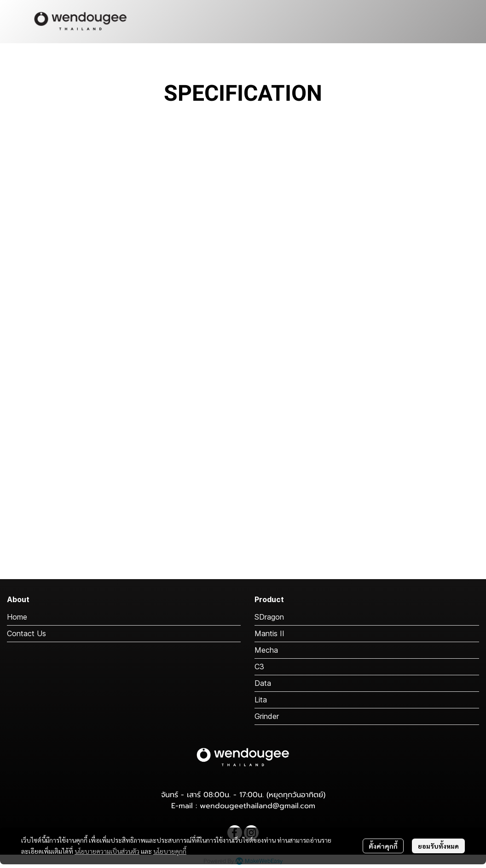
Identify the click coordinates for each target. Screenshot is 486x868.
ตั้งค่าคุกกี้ (383, 846)
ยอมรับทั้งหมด (438, 846)
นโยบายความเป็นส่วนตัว (107, 851)
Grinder (267, 716)
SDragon (269, 617)
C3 (259, 667)
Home (17, 617)
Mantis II (269, 633)
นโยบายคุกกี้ (170, 851)
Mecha (266, 650)
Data (263, 683)
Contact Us (26, 633)
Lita (261, 700)
